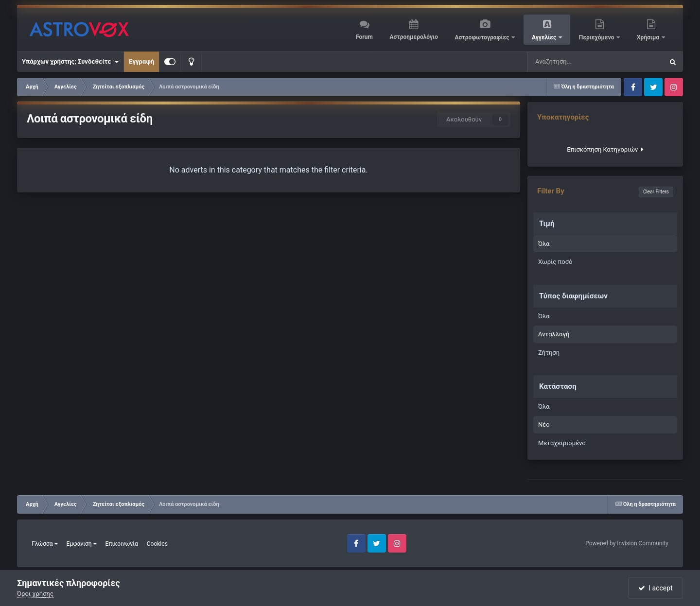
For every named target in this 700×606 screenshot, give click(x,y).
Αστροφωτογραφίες (483, 37)
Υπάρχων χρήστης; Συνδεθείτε (70, 62)
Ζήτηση (549, 353)
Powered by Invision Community (627, 543)
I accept (655, 588)
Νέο (544, 424)
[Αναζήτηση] (575, 62)
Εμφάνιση (82, 544)
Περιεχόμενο (597, 37)
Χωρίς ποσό (555, 262)
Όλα (544, 244)
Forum (364, 37)
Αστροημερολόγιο (413, 37)
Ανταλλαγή (554, 334)
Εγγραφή (141, 61)
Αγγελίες (545, 37)
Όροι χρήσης (35, 594)
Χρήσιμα (649, 37)
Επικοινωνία (122, 544)
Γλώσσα (45, 544)
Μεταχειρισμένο (562, 443)
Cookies (157, 544)
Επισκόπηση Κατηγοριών (605, 149)
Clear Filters (656, 192)
